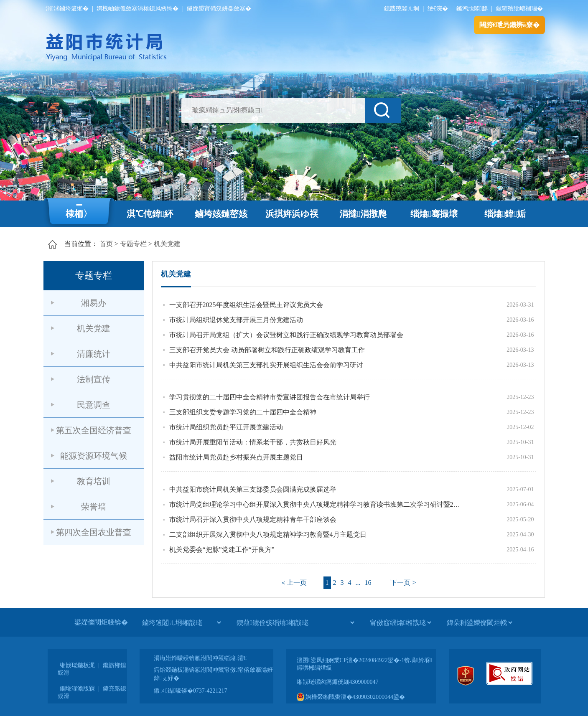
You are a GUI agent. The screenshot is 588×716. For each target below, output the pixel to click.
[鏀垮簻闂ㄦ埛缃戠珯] (181, 622)
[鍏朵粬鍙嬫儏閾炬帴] (479, 622)
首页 (106, 244)
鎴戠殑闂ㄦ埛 (402, 9)
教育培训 (94, 481)
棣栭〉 (79, 214)
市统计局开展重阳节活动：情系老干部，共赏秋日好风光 (253, 442)
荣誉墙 (94, 507)
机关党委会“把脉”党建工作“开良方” (222, 550)
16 (368, 583)
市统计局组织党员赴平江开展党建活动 (226, 427)
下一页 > (403, 583)
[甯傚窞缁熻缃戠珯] (400, 622)
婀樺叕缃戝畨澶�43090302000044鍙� (351, 697)
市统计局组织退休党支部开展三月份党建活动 (236, 320)
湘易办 (94, 303)
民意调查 (94, 405)
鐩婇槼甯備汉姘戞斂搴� (219, 9)
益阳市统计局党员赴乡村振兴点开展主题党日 (236, 457)
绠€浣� (438, 9)
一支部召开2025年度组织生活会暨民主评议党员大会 (246, 305)
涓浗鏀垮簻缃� (67, 9)
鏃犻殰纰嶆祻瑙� (519, 9)
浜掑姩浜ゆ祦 (292, 214)
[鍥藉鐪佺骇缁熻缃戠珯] (295, 622)
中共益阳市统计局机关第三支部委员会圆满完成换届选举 (253, 489)
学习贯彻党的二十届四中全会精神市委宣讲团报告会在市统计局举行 (270, 397)
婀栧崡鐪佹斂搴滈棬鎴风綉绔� (137, 9)
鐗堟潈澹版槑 (77, 689)
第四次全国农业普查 (94, 532)
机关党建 (167, 244)
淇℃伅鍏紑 (150, 214)
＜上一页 (293, 583)
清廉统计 (94, 354)
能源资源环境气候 (94, 456)
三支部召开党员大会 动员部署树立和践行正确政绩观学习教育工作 (267, 350)
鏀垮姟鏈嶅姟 (221, 214)
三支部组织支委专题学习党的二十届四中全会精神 (243, 412)
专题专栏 (133, 244)
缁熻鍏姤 (505, 214)
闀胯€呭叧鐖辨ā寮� (509, 25)
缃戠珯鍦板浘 (77, 665)
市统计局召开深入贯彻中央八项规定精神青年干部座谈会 (253, 519)
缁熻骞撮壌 (434, 214)
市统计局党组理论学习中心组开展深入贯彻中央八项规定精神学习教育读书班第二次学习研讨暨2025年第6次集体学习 (315, 504)
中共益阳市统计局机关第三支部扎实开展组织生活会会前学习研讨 (266, 365)
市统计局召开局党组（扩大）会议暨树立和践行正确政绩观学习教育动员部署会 (286, 335)
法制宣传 (94, 379)
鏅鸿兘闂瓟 (472, 9)
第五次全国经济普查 (94, 430)
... (358, 583)
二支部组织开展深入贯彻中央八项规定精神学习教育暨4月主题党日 (268, 534)
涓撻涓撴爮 (363, 214)
